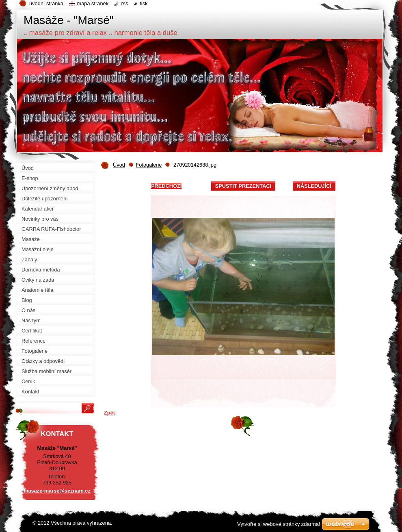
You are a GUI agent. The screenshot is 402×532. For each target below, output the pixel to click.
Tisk (144, 3)
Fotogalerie (149, 165)
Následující (314, 186)
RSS (125, 3)
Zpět (109, 413)
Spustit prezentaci (243, 186)
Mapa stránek (93, 3)
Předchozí (166, 186)
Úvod (119, 165)
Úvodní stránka (46, 3)
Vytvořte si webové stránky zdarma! (279, 524)
